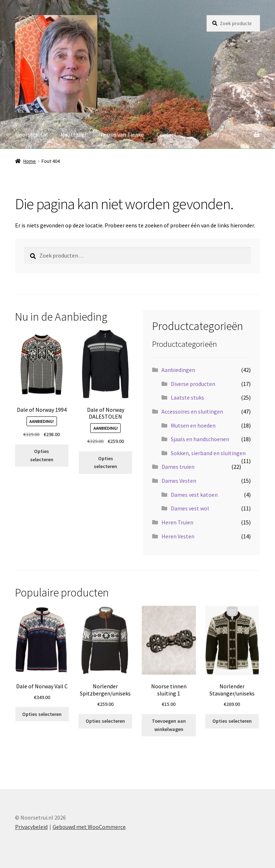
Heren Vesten (178, 536)
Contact (167, 135)
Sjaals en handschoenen (200, 439)
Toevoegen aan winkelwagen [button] (169, 725)
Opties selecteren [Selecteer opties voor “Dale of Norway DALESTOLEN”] (105, 463)
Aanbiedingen (178, 370)
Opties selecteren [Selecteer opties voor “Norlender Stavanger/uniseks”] (232, 721)
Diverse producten (193, 384)
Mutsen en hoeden (193, 425)
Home (30, 161)
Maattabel (73, 135)
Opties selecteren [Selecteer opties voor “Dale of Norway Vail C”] (42, 714)
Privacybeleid (31, 827)
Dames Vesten (179, 481)
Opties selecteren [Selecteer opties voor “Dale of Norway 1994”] (42, 455)
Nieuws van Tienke (121, 135)
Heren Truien (177, 522)
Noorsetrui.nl (32, 135)
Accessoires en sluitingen (192, 411)
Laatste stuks (187, 397)
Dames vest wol (190, 508)
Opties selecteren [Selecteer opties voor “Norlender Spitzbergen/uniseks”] (105, 721)
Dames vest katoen (194, 495)
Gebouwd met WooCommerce (89, 827)
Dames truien (178, 467)
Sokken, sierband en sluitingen (208, 453)
